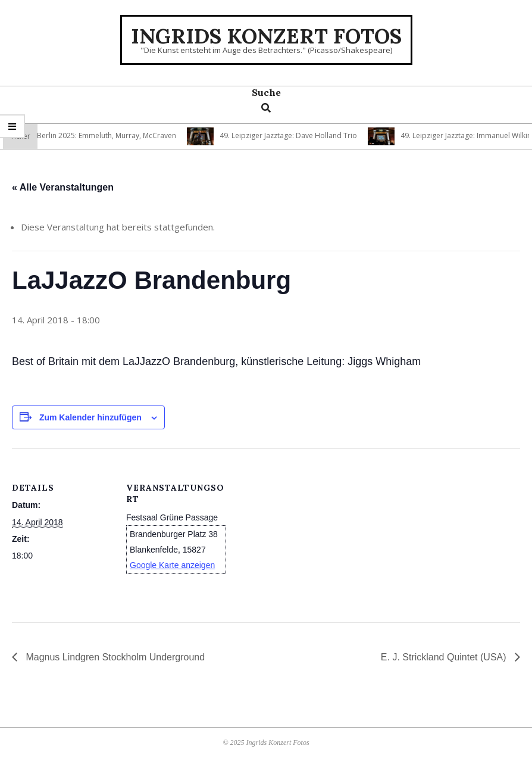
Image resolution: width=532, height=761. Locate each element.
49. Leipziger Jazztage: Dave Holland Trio (291, 135)
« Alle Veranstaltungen (63, 187)
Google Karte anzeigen (172, 565)
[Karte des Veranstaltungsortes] (303, 531)
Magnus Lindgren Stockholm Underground (114, 657)
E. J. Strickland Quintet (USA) (445, 657)
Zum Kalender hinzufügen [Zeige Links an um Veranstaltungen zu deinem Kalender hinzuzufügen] (90, 417)
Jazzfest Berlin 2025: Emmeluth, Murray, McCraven (96, 135)
